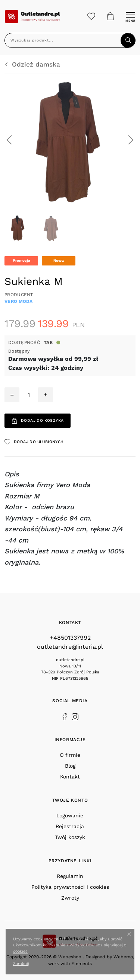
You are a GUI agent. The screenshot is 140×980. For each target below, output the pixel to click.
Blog (70, 766)
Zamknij (21, 964)
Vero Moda (19, 301)
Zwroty (70, 898)
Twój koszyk (70, 837)
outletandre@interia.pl (70, 647)
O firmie (70, 755)
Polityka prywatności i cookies (70, 887)
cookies (20, 951)
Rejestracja (70, 826)
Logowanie (70, 815)
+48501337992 (70, 638)
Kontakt (70, 777)
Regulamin (70, 876)
